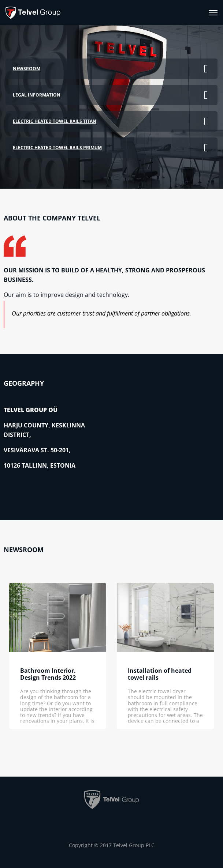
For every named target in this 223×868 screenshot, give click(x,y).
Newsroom (27, 69)
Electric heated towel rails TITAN (55, 121)
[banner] (33, 13)
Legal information (37, 95)
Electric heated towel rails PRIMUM (57, 148)
